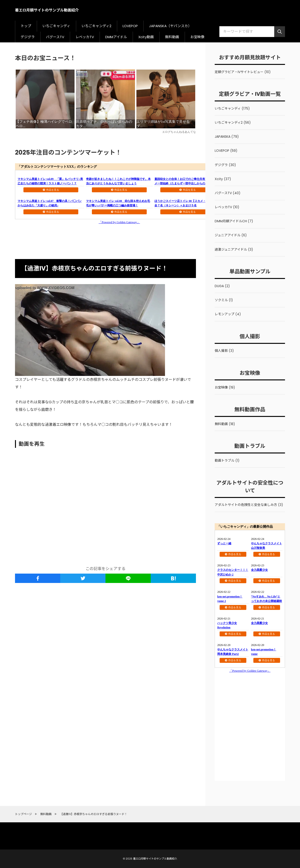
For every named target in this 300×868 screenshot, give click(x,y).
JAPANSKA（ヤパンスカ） (170, 26)
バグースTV (55, 37)
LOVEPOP (130, 26)
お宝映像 (197, 37)
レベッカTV (85, 37)
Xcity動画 (146, 37)
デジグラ (28, 37)
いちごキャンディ (56, 26)
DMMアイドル (116, 37)
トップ (26, 26)
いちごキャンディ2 (96, 26)
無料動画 (172, 37)
